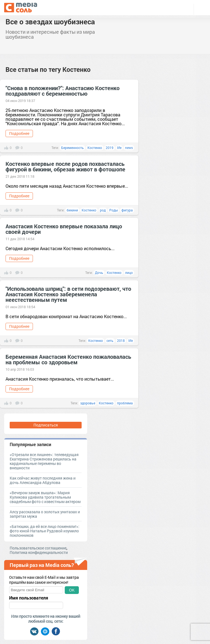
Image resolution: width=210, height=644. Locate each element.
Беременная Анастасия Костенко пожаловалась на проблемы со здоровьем (68, 359)
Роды (114, 210)
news (129, 148)
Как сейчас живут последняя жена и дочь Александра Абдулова (43, 480)
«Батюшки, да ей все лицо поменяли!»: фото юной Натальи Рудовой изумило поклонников (45, 531)
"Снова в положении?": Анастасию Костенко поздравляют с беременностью (63, 91)
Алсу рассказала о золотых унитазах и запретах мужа (45, 514)
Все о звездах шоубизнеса (50, 22)
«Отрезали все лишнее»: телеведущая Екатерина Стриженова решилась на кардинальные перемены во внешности (44, 461)
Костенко (95, 148)
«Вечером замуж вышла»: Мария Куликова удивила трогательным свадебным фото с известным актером (45, 497)
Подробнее (19, 133)
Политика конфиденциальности (39, 552)
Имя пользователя (29, 598)
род (103, 210)
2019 (110, 148)
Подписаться (46, 425)
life (119, 148)
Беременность (72, 148)
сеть (110, 341)
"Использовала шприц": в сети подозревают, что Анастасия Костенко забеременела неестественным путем (68, 294)
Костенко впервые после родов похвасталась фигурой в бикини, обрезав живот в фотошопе (65, 166)
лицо (129, 273)
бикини (72, 210)
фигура (127, 210)
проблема (125, 403)
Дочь (99, 273)
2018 (121, 341)
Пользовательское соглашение (38, 548)
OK (72, 590)
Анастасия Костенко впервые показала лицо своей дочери (64, 229)
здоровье (88, 403)
